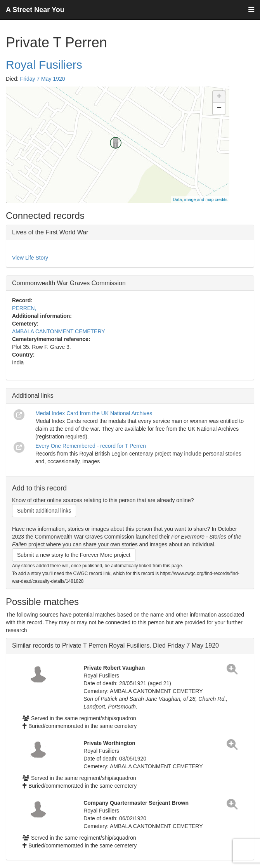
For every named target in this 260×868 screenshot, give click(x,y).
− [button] (219, 109)
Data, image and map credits (200, 199)
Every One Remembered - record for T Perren (91, 446)
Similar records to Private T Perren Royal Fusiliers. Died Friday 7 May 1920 (115, 645)
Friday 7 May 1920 (43, 79)
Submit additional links (44, 511)
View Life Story (30, 258)
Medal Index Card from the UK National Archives (94, 413)
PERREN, (24, 308)
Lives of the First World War (50, 232)
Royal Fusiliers (44, 65)
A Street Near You (35, 10)
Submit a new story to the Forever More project (74, 555)
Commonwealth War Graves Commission (69, 283)
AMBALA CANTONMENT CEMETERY (59, 331)
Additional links (33, 396)
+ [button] (219, 97)
